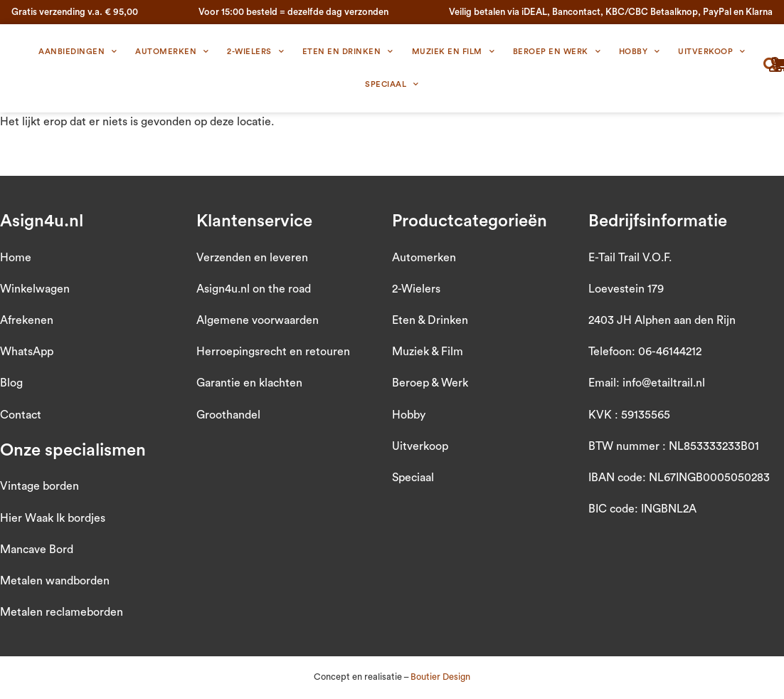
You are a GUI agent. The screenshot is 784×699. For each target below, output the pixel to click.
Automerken (172, 52)
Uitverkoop (712, 52)
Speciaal (392, 85)
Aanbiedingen (78, 52)
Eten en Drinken (348, 52)
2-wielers (255, 52)
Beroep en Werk (557, 52)
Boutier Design (440, 677)
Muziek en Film (454, 52)
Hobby (640, 52)
